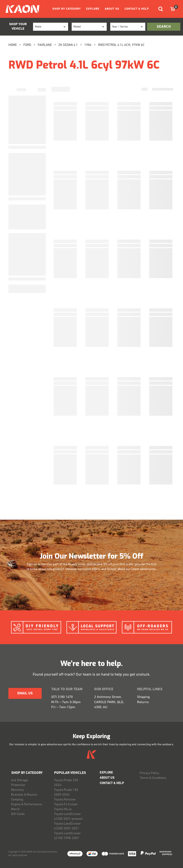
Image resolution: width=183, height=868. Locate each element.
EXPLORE (93, 9)
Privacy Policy (149, 773)
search (164, 27)
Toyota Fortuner (65, 800)
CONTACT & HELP (137, 9)
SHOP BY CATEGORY (67, 9)
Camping (17, 800)
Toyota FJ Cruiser (66, 804)
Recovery (18, 790)
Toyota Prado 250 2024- (66, 783)
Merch (15, 809)
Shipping (143, 697)
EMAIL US (25, 693)
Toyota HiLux (63, 809)
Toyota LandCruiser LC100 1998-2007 (67, 836)
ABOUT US (112, 9)
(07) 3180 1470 (62, 697)
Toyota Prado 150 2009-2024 (66, 792)
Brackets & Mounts (24, 795)
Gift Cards (18, 814)
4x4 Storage (19, 780)
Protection (18, 785)
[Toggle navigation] (161, 9)
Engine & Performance (27, 804)
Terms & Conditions (153, 778)
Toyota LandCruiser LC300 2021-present (68, 817)
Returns (143, 702)
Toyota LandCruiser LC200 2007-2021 (67, 826)
